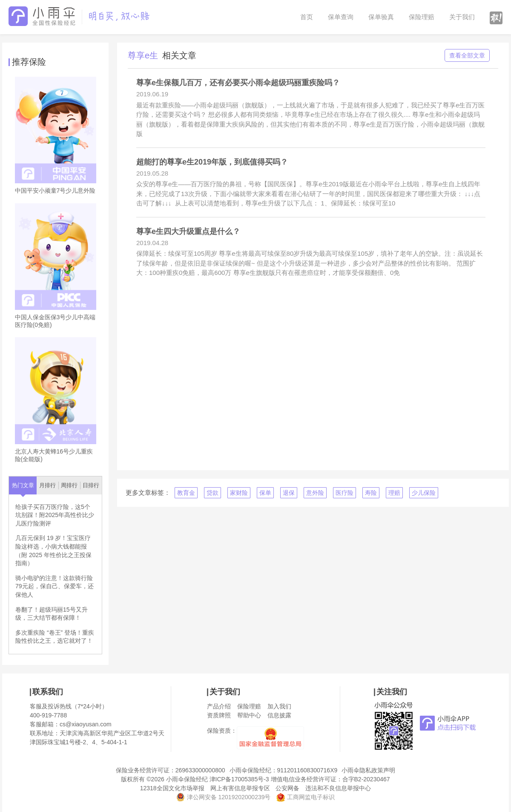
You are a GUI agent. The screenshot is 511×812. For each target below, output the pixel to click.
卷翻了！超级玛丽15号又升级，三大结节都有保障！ (52, 614)
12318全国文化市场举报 (172, 788)
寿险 (371, 493)
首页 (307, 17)
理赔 (394, 493)
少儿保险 (424, 493)
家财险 (239, 493)
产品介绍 (219, 706)
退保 (289, 493)
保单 (265, 493)
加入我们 (279, 706)
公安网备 (287, 788)
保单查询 (341, 17)
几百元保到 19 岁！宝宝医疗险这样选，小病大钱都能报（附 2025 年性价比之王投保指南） (53, 550)
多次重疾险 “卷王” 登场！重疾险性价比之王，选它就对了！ (55, 637)
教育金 (186, 493)
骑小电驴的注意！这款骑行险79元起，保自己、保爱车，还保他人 (55, 586)
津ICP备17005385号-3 (239, 779)
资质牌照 (219, 715)
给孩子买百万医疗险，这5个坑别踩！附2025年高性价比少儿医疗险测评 (55, 515)
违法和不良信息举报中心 (338, 788)
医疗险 (344, 493)
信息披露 (279, 715)
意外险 (315, 493)
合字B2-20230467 (366, 779)
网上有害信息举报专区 (240, 788)
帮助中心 (249, 715)
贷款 (212, 493)
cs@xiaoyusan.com (86, 724)
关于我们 (462, 17)
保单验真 (381, 17)
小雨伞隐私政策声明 (368, 770)
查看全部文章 (467, 55)
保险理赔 (422, 17)
